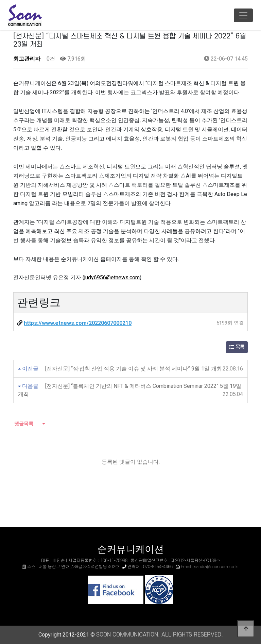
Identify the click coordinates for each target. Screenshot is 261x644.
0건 (50, 59)
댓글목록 (23, 424)
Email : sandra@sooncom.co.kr (210, 567)
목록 (237, 347)
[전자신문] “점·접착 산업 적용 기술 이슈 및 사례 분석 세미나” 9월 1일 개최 (134, 369)
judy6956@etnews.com (112, 277)
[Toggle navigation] (243, 15)
